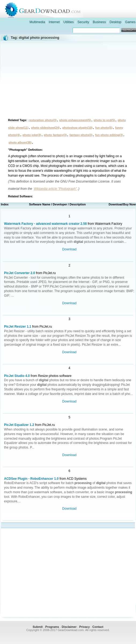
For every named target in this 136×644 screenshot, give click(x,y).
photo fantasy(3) (55, 135)
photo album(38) (20, 142)
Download (69, 249)
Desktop (115, 22)
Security (83, 22)
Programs (52, 627)
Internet (54, 22)
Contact (98, 627)
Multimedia (37, 22)
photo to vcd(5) (104, 120)
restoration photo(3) (43, 120)
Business (99, 22)
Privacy (84, 627)
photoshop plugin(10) (77, 128)
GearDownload (73, 9)
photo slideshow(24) (45, 128)
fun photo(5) (104, 128)
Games (130, 22)
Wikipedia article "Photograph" (55, 189)
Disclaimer (69, 627)
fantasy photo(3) (81, 135)
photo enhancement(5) (75, 120)
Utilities (69, 22)
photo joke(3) (32, 135)
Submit (38, 627)
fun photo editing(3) (109, 135)
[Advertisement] (68, 79)
